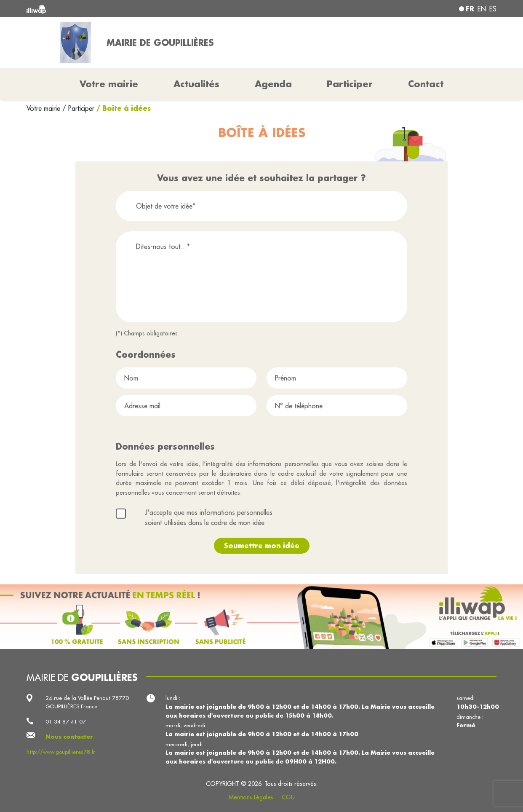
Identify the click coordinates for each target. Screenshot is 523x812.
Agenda (273, 84)
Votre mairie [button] (109, 84)
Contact (426, 84)
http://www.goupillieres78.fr (61, 752)
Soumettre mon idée (262, 545)
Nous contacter (69, 736)
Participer (350, 84)
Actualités (196, 84)
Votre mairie (44, 108)
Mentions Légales (251, 797)
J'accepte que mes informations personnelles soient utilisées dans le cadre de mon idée (209, 517)
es (493, 9)
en (482, 9)
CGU (288, 797)
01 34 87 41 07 (66, 722)
